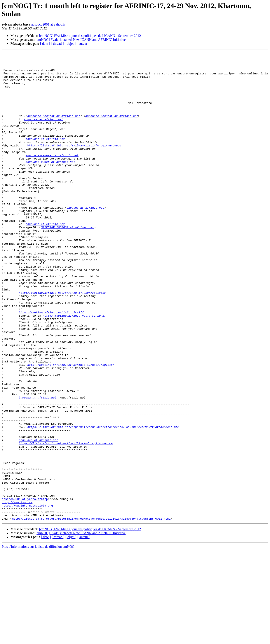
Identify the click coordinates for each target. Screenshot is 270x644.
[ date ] (45, 44)
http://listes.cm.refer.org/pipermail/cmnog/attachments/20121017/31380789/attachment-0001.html (91, 612)
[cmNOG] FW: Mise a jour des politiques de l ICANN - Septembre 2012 (90, 36)
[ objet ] (70, 44)
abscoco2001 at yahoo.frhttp (25, 589)
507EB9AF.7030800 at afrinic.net (67, 263)
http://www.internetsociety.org (27, 596)
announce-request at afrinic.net (54, 129)
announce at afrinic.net (43, 133)
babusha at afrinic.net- (38, 467)
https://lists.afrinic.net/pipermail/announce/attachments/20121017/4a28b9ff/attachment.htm (103, 502)
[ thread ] (57, 44)
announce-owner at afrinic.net (50, 184)
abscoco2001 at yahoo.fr (48, 24)
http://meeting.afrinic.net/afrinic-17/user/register (62, 341)
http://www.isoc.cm (17, 592)
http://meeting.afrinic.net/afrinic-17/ (51, 365)
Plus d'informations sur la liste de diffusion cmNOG (38, 640)
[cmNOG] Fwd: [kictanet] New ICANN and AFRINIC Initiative (81, 40)
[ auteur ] (83, 44)
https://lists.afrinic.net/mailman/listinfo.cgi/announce (74, 164)
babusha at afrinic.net (85, 239)
